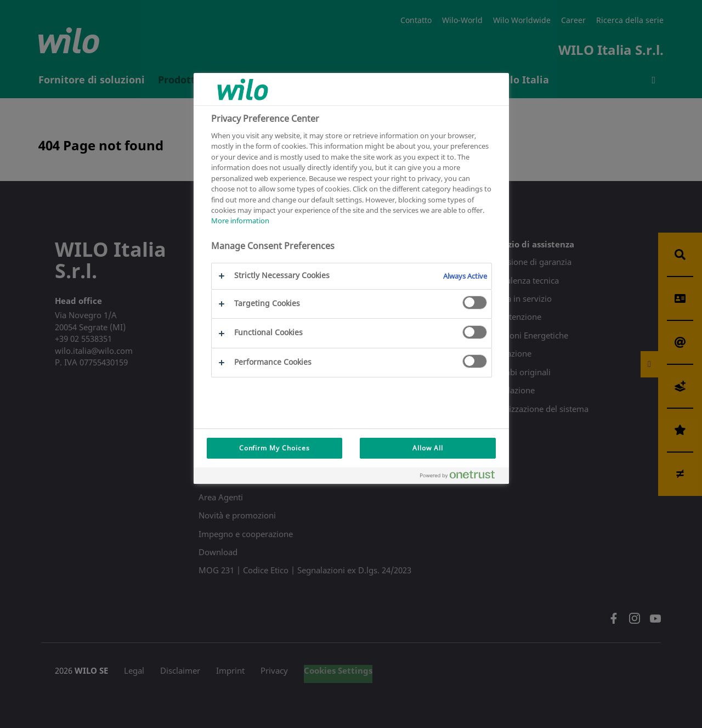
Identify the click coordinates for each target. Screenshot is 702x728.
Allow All (428, 448)
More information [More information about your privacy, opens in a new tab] (240, 221)
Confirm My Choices (274, 448)
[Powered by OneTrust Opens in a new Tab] (462, 477)
